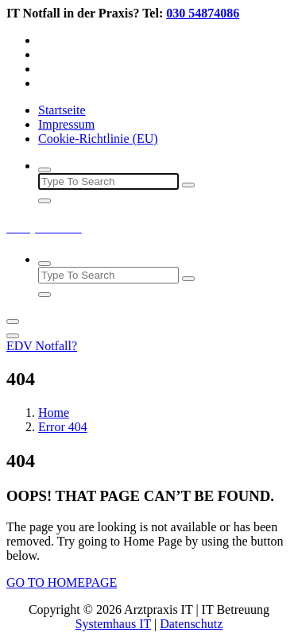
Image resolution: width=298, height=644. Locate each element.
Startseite (62, 110)
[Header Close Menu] (13, 336)
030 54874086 (203, 13)
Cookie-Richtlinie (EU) (98, 139)
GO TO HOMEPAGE (62, 582)
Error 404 (63, 427)
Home (54, 413)
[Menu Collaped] (13, 322)
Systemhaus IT (113, 624)
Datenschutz (191, 624)
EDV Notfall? (42, 346)
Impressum (66, 124)
